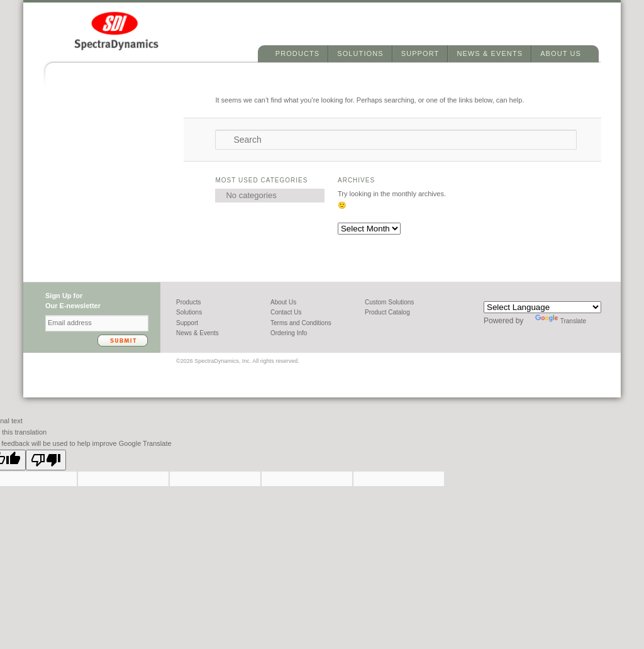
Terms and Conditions (301, 323)
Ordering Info (289, 333)
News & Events (490, 53)
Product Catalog (387, 312)
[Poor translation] (46, 460)
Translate (561, 321)
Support (420, 53)
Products (298, 53)
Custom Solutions (389, 302)
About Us (561, 53)
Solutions (360, 53)
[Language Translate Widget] (542, 307)
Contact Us (286, 312)
